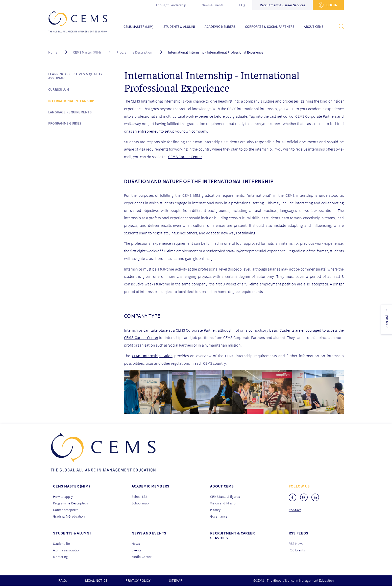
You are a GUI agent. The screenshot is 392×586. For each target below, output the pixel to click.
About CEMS (314, 27)
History (215, 510)
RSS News (296, 544)
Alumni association (67, 550)
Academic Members (220, 27)
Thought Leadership (171, 5)
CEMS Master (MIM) (138, 27)
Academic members (150, 486)
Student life (62, 544)
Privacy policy (138, 580)
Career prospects (66, 510)
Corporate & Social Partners (270, 27)
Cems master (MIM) (71, 486)
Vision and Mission (224, 503)
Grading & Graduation (69, 516)
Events (136, 550)
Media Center (141, 557)
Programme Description (134, 52)
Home (53, 52)
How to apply (63, 497)
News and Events (149, 533)
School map (140, 503)
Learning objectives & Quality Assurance (75, 76)
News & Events (213, 5)
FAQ (242, 5)
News (136, 544)
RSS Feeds (298, 533)
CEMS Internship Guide (152, 356)
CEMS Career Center (185, 157)
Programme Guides (65, 123)
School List (140, 497)
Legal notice (96, 580)
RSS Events (297, 550)
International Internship (71, 101)
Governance (219, 516)
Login (328, 5)
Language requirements (70, 112)
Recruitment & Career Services (283, 5)
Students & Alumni (179, 27)
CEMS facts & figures (225, 497)
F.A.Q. (63, 580)
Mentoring (60, 557)
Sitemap (176, 580)
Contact (295, 510)
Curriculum (59, 89)
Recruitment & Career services (232, 535)
